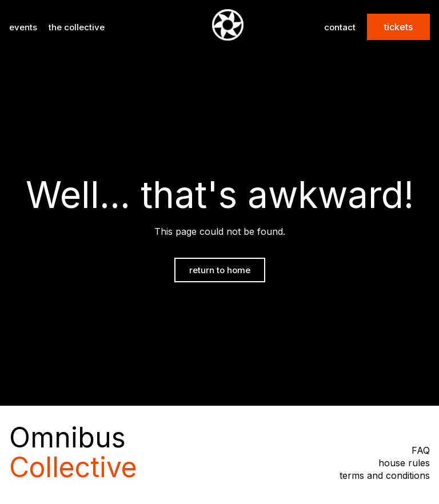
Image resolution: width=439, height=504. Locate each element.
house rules (404, 463)
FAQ (421, 450)
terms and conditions (385, 475)
